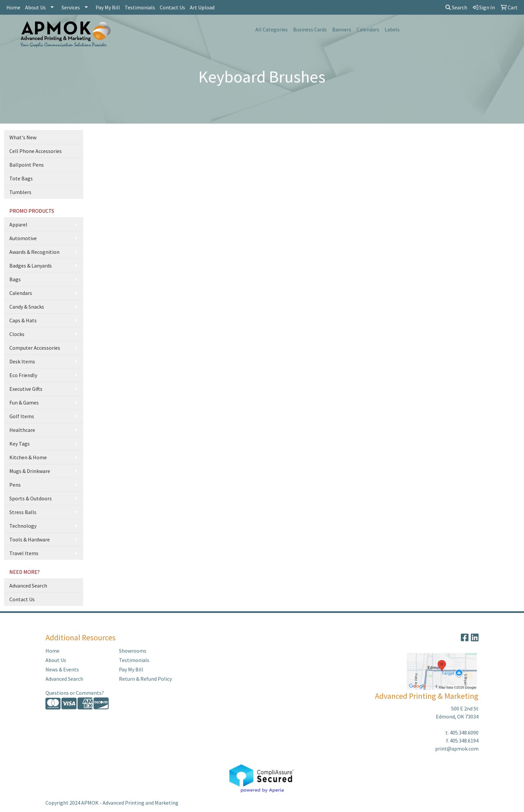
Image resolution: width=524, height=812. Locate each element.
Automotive (23, 238)
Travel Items (24, 553)
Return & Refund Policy (145, 679)
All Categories (272, 29)
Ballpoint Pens (27, 165)
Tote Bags (21, 178)
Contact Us (172, 7)
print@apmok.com (457, 749)
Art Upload (202, 7)
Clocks (17, 334)
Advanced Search (28, 586)
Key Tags (20, 444)
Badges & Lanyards (31, 266)
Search (456, 7)
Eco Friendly (23, 375)
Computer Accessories (35, 348)
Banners (342, 29)
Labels (392, 29)
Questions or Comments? (75, 693)
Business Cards (310, 29)
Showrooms (133, 651)
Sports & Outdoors (31, 498)
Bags (15, 279)
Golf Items (22, 416)
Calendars (368, 29)
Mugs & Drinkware (30, 471)
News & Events (62, 669)
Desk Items (22, 361)
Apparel (18, 224)
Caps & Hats (23, 320)
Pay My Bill (108, 7)
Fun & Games (24, 402)
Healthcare (22, 430)
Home (13, 7)
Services (71, 7)
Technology (23, 526)
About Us (35, 7)
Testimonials (140, 7)
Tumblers (20, 192)
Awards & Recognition (34, 252)
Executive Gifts (26, 389)
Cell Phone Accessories (36, 151)
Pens (15, 485)
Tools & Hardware (30, 539)
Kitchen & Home (28, 457)
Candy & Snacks (27, 307)
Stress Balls (23, 512)
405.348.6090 (464, 733)
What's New (23, 137)
